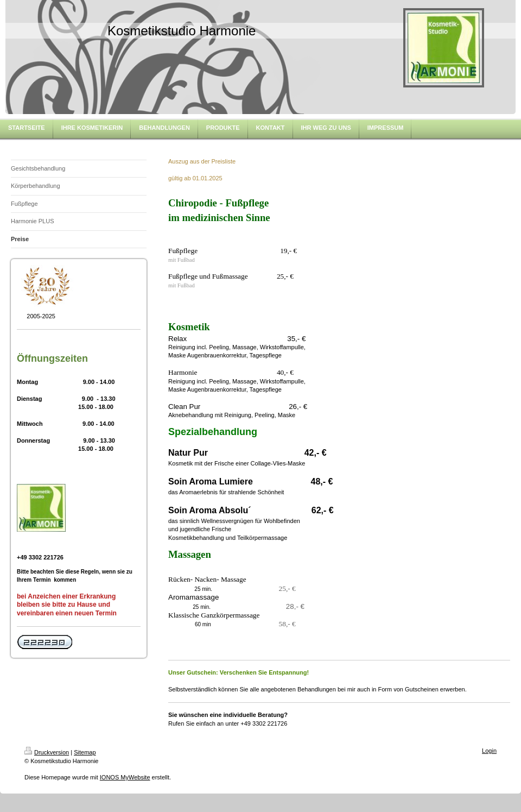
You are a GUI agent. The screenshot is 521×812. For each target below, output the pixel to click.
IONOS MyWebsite (125, 777)
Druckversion (47, 752)
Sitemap (85, 752)
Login (489, 751)
